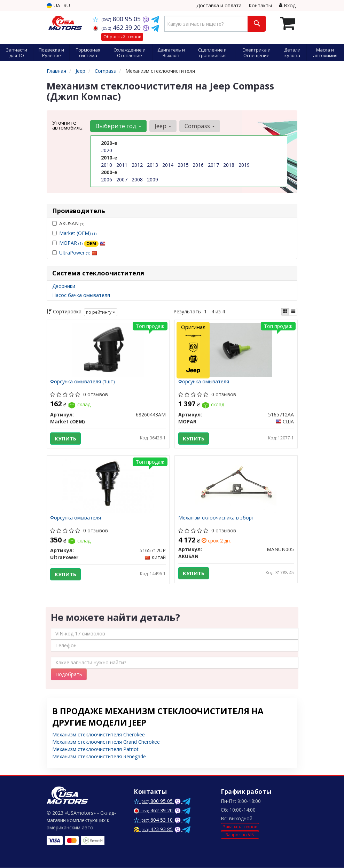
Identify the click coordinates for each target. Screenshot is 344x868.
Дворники (64, 286)
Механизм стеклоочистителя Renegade (99, 757)
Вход (287, 5)
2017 (213, 165)
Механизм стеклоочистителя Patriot (95, 749)
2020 (107, 150)
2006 (107, 179)
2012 (137, 165)
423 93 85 (153, 830)
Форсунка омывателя (204, 382)
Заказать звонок (240, 827)
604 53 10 (154, 820)
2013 (153, 165)
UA (53, 5)
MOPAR (82, 243)
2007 (122, 179)
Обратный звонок (122, 37)
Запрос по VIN (240, 835)
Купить (66, 438)
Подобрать (69, 675)
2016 (198, 165)
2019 (244, 165)
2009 (153, 179)
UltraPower (78, 253)
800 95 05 (118, 19)
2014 (168, 165)
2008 (137, 179)
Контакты (260, 5)
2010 (107, 165)
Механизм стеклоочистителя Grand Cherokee (106, 742)
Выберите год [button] (118, 126)
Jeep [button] (163, 126)
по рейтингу (101, 312)
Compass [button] (200, 126)
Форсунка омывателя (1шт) (83, 382)
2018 (229, 165)
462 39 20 (118, 28)
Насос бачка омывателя (81, 295)
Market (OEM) (78, 233)
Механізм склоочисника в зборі (216, 518)
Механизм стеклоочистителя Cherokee (99, 735)
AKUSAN (68, 223)
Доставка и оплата (219, 5)
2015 (183, 165)
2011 (122, 165)
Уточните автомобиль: (68, 125)
